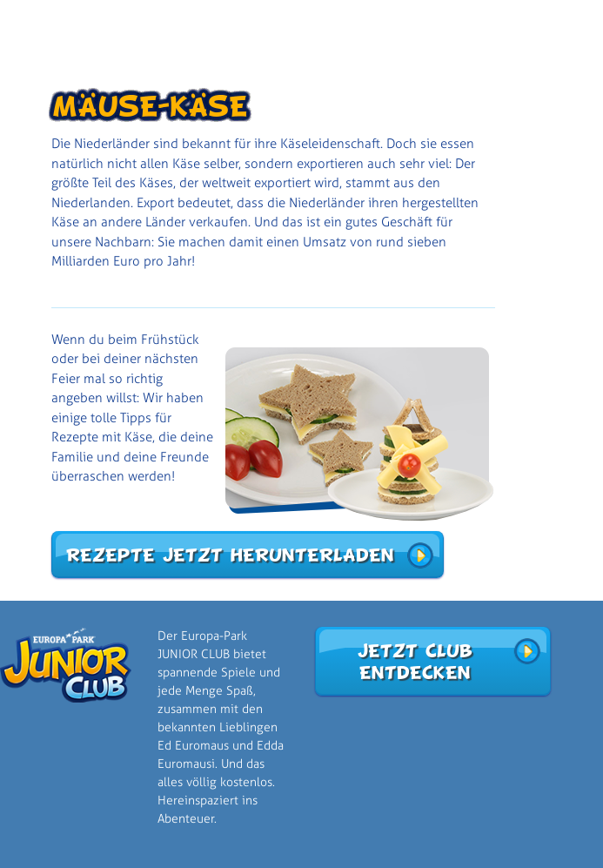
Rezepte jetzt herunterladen (229, 555)
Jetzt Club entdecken (414, 662)
